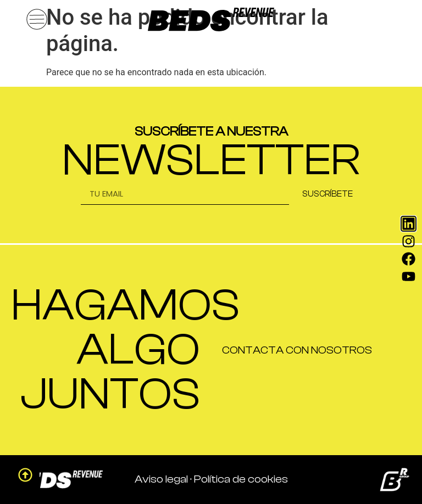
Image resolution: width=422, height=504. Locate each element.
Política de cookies (241, 479)
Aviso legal (161, 479)
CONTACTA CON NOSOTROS (297, 350)
